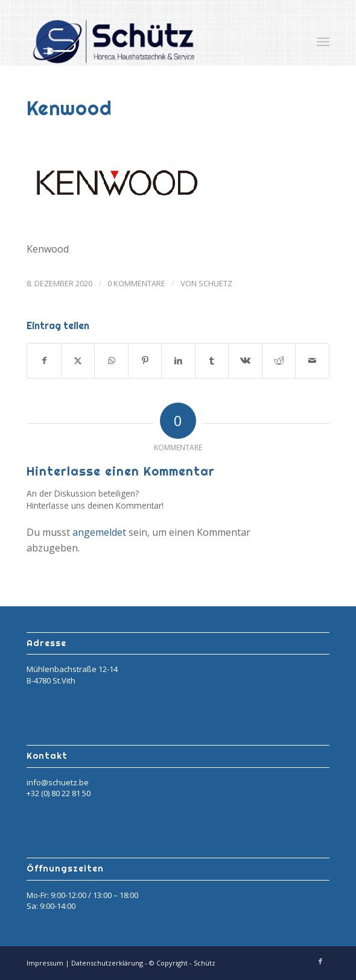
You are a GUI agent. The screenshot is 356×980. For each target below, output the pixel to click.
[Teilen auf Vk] (245, 360)
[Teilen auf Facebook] (44, 360)
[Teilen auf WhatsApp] (111, 360)
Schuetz (215, 283)
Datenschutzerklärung (108, 963)
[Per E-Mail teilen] (312, 360)
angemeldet (99, 532)
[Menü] (323, 42)
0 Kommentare (136, 283)
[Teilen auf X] (78, 360)
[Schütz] (148, 42)
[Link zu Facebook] (320, 961)
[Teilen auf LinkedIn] (178, 360)
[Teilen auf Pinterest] (145, 360)
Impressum (46, 963)
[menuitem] (323, 42)
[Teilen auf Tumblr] (212, 360)
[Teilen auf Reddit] (279, 360)
